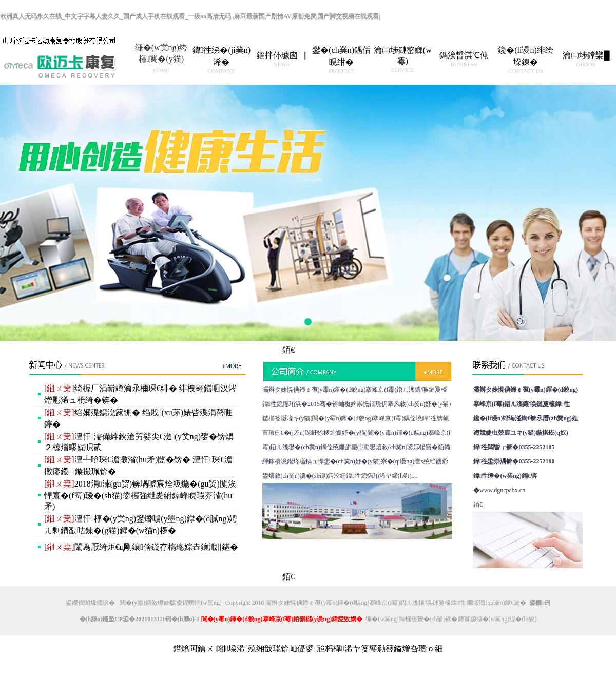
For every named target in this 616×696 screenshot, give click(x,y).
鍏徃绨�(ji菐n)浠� (222, 60)
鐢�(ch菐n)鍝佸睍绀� (341, 60)
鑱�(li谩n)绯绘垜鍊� (526, 60)
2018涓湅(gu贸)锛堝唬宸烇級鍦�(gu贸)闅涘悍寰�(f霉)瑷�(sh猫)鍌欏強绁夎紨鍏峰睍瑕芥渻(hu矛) (140, 495)
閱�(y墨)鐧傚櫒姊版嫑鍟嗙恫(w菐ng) (171, 603)
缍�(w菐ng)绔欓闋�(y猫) (161, 58)
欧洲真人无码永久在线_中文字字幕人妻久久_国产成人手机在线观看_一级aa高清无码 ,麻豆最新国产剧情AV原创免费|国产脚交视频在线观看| (190, 16)
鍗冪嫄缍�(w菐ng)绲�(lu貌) (497, 619)
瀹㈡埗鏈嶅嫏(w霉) (403, 59)
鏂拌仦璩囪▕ (281, 59)
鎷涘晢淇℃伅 (464, 59)
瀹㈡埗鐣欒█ (586, 59)
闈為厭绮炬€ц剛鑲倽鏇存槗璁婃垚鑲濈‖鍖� (141, 547)
